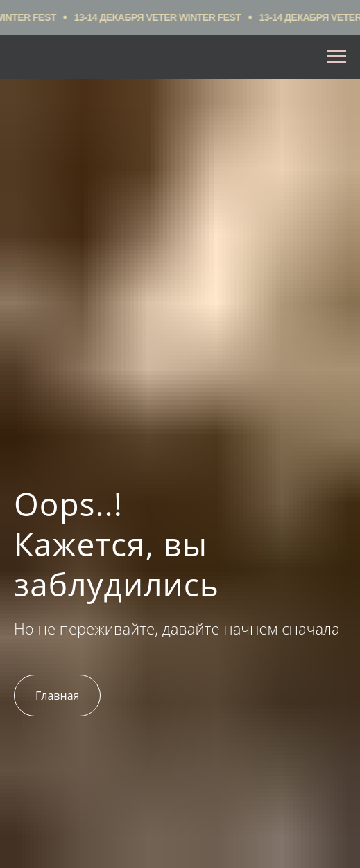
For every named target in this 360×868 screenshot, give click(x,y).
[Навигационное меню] (336, 57)
